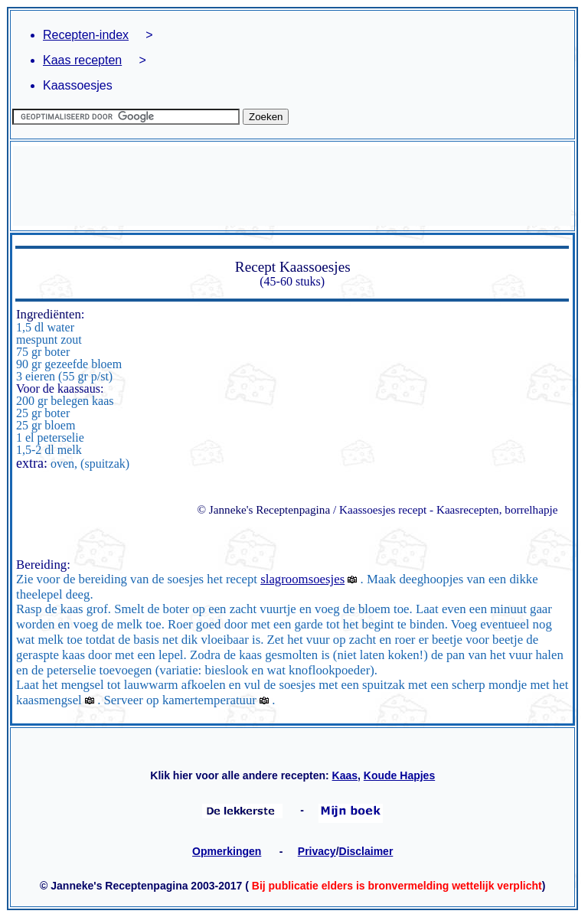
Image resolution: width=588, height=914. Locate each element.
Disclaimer (366, 851)
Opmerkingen (227, 851)
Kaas (345, 775)
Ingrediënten (49, 314)
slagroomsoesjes (302, 579)
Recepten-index (86, 35)
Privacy (317, 851)
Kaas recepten (82, 60)
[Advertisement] (292, 186)
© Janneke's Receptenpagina (263, 509)
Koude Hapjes (399, 775)
